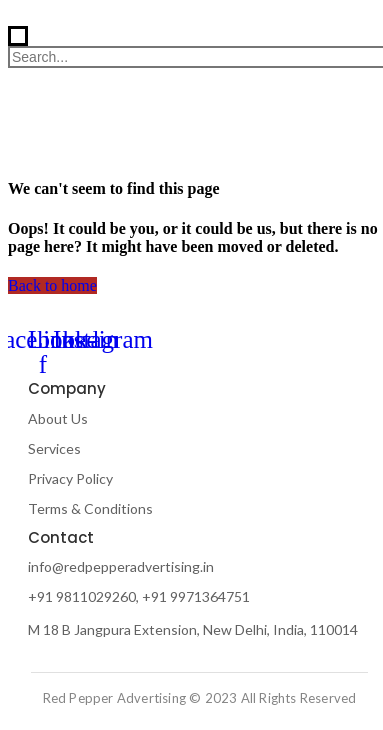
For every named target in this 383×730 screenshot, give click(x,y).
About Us (58, 418)
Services (54, 448)
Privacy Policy (70, 478)
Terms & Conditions (90, 508)
